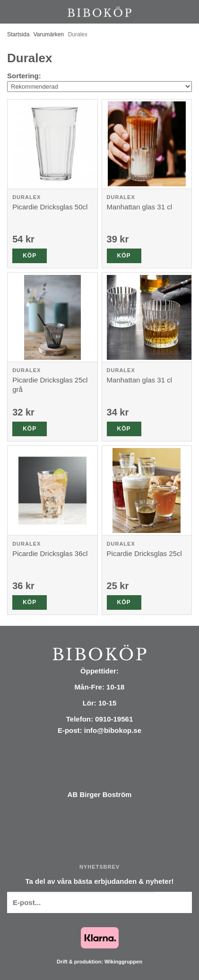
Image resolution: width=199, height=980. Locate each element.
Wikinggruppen (123, 962)
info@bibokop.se (113, 730)
